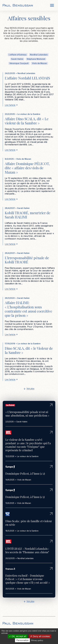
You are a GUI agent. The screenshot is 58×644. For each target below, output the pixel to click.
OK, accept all (18, 636)
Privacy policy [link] (37, 640)
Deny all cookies (40, 636)
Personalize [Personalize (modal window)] (22, 640)
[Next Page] (29, 389)
